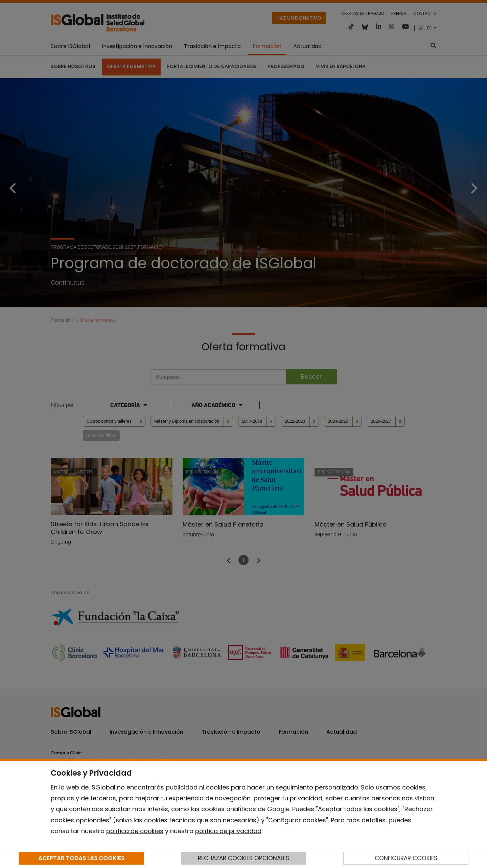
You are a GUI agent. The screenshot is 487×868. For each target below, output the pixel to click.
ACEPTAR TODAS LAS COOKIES (81, 858)
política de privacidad (228, 831)
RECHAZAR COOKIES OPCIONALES (243, 858)
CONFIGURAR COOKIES (406, 858)
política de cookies (135, 831)
